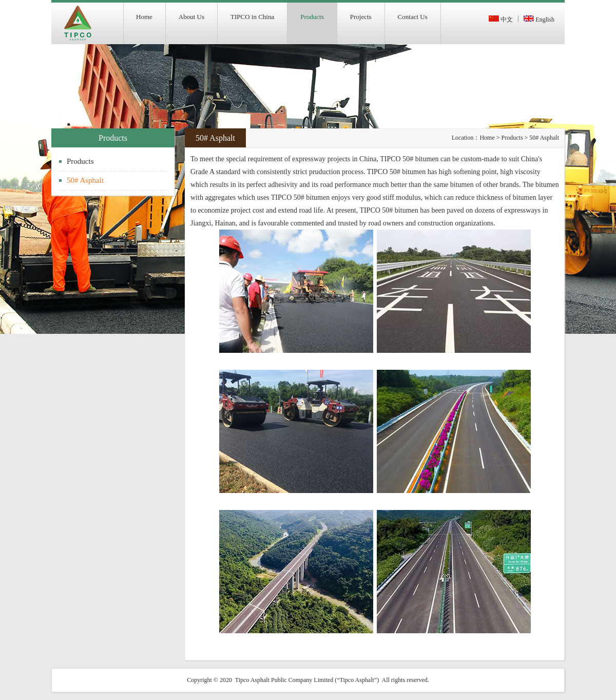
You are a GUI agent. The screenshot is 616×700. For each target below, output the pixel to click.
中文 (501, 20)
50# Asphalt (85, 180)
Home (487, 138)
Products (80, 161)
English (539, 20)
